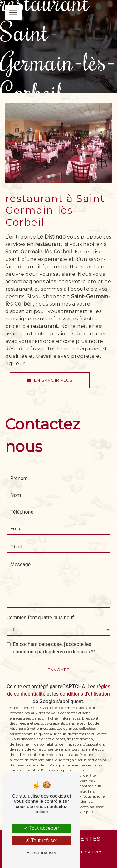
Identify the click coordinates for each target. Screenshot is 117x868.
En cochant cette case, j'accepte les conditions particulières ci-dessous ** (54, 648)
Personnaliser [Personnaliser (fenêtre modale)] (41, 853)
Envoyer (59, 670)
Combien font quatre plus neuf (40, 618)
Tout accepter (41, 828)
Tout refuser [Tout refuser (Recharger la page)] (41, 841)
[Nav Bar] (13, 12)
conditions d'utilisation (85, 694)
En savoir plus (50, 380)
